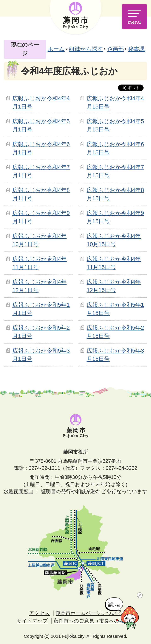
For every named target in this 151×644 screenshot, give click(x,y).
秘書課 (136, 49)
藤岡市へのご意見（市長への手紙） (94, 621)
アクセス (40, 613)
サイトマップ (32, 621)
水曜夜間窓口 (18, 491)
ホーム (56, 49)
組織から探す (86, 49)
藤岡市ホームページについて (89, 613)
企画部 (116, 49)
